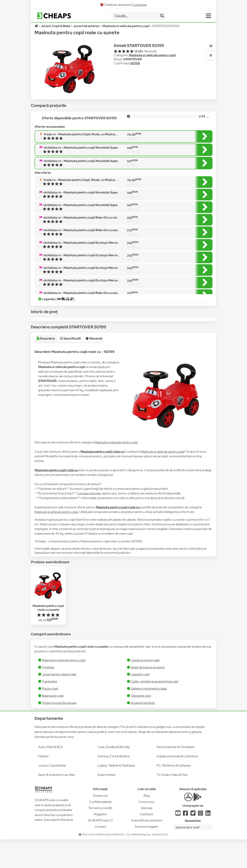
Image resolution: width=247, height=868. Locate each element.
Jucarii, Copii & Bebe (52, 794)
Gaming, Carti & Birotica (113, 785)
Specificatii (70, 367)
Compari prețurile (89, 522)
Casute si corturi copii (145, 689)
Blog (147, 824)
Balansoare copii (53, 724)
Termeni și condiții (100, 837)
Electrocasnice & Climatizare (176, 776)
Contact (100, 855)
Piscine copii (50, 717)
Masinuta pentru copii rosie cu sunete (48, 636)
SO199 (135, 63)
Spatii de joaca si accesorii (148, 696)
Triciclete (48, 696)
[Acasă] (37, 26)
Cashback (147, 843)
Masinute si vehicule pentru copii (152, 55)
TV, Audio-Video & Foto (172, 803)
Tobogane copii (141, 724)
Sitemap (147, 837)
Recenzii (94, 367)
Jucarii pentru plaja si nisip (59, 703)
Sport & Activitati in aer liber (57, 803)
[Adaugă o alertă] (211, 55)
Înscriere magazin (147, 855)
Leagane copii (140, 703)
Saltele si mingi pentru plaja (149, 717)
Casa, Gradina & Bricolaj (113, 776)
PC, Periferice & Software (174, 794)
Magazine (100, 843)
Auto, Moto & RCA (51, 776)
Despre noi (100, 824)
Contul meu (147, 830)
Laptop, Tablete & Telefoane (116, 794)
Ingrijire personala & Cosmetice (177, 785)
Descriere (46, 367)
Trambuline (49, 710)
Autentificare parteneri (147, 849)
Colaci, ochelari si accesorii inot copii (154, 710)
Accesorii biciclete (143, 731)
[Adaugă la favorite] (211, 46)
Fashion (43, 785)
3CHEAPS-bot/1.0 (100, 849)
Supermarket (106, 803)
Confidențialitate (100, 830)
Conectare (140, 5)
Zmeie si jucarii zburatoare (59, 731)
